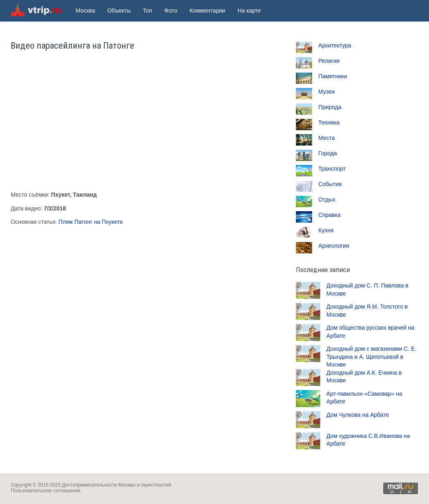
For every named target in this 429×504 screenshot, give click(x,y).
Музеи (327, 92)
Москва (85, 11)
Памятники (333, 76)
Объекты (119, 11)
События (330, 184)
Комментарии (207, 11)
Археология (334, 246)
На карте (249, 11)
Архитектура (335, 45)
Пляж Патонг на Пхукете (91, 222)
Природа (330, 107)
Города (328, 153)
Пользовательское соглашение (45, 491)
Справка (329, 215)
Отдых (327, 199)
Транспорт (332, 169)
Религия (329, 61)
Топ (148, 11)
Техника (329, 122)
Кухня (326, 230)
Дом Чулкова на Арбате (358, 415)
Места (327, 138)
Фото (171, 11)
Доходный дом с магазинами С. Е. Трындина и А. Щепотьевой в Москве (371, 357)
